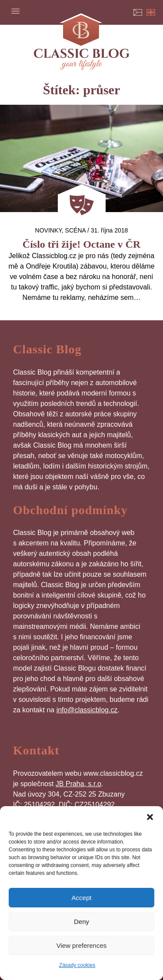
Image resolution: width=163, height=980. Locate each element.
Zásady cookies (77, 965)
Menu (15, 11)
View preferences (82, 945)
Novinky (48, 230)
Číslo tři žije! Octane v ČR (81, 244)
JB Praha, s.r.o (78, 784)
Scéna (75, 230)
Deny (81, 922)
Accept (82, 898)
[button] (150, 817)
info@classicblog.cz (87, 710)
